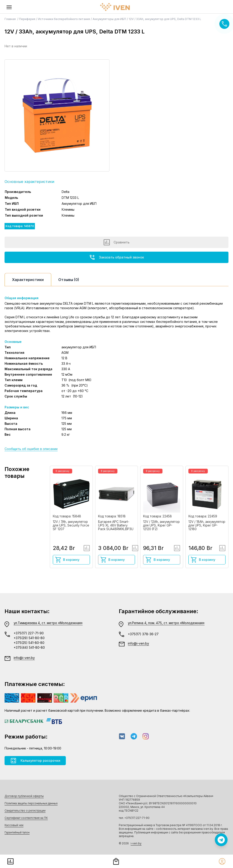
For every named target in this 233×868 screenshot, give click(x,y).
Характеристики (28, 280)
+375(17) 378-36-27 (143, 634)
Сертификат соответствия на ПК (26, 818)
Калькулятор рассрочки (35, 761)
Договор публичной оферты (24, 796)
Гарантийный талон (17, 832)
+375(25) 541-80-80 (29, 643)
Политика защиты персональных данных (31, 803)
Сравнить (116, 242)
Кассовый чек (14, 825)
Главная (10, 19)
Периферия (27, 19)
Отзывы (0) (69, 280)
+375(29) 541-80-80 (29, 638)
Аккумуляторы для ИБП (109, 19)
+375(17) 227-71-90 (29, 633)
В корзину (67, 560)
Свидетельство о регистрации (25, 811)
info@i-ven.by (24, 658)
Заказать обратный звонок (116, 257)
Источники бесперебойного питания (64, 19)
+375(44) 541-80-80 (29, 647)
